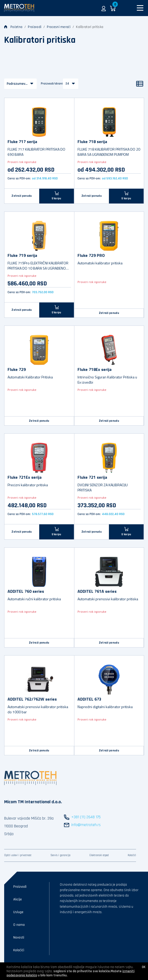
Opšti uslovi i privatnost (18, 855)
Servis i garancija (60, 855)
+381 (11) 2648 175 (86, 817)
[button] (104, 8)
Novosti (19, 937)
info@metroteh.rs (86, 825)
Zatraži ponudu (22, 196)
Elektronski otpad (99, 855)
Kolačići (132, 855)
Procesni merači (59, 27)
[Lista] (140, 84)
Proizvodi (35, 27)
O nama (19, 925)
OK (144, 967)
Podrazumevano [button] (19, 84)
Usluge (18, 912)
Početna (13, 27)
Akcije (18, 899)
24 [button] (67, 84)
